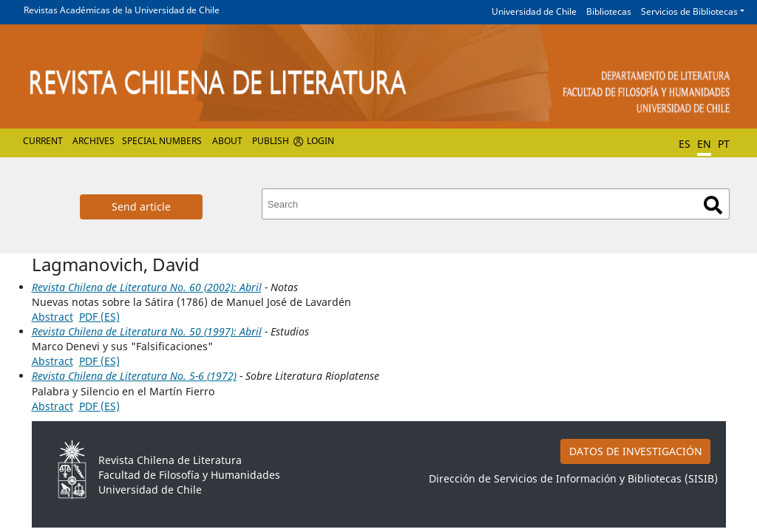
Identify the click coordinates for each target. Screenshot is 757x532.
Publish (271, 141)
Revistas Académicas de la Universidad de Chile (122, 10)
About (227, 141)
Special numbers (162, 141)
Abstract (52, 317)
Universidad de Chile (534, 11)
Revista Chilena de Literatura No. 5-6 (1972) (134, 376)
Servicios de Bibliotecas (689, 11)
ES (685, 144)
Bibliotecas (609, 11)
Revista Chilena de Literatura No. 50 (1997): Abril (147, 331)
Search (713, 205)
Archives (94, 141)
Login (320, 141)
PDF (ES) (99, 317)
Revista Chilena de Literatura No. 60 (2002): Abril (147, 287)
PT (724, 144)
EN (704, 144)
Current (43, 141)
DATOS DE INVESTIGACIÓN (636, 451)
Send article (141, 207)
